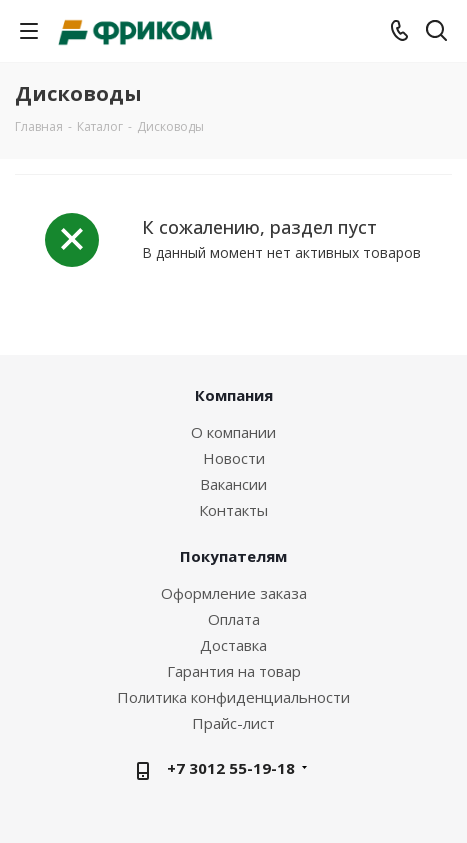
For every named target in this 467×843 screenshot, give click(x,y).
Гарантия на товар (234, 671)
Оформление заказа (234, 593)
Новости (234, 458)
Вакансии (233, 484)
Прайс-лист (233, 723)
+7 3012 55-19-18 (231, 768)
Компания (234, 395)
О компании (233, 432)
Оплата (234, 619)
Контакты (233, 510)
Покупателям (233, 556)
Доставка (233, 645)
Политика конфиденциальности (233, 697)
